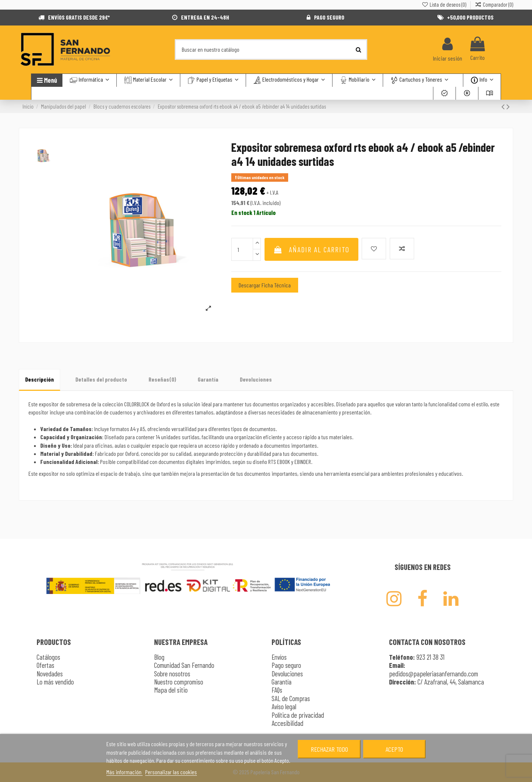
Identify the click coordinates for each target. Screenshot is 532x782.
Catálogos (48, 657)
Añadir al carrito (311, 249)
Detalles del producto (101, 379)
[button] (419, 80)
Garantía (208, 379)
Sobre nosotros (172, 674)
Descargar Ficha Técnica (265, 285)
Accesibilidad (287, 723)
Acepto (394, 749)
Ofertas (45, 665)
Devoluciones (256, 379)
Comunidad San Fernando (184, 665)
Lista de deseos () (444, 4)
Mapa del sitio (171, 690)
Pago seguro (286, 665)
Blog (159, 657)
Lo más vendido (55, 682)
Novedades (50, 674)
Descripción (40, 379)
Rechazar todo (329, 749)
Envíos (279, 657)
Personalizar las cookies (171, 772)
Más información (125, 772)
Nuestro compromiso (179, 682)
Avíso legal (284, 706)
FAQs (277, 690)
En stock (242, 213)
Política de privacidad (298, 715)
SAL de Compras (291, 698)
